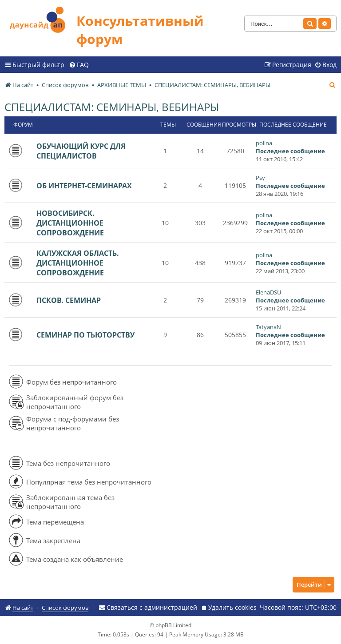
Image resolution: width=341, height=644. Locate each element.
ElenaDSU (268, 292)
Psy (260, 178)
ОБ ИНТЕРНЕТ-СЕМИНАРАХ (84, 186)
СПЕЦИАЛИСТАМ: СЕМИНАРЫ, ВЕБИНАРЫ (112, 107)
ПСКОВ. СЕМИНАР (69, 300)
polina (264, 143)
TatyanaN (268, 327)
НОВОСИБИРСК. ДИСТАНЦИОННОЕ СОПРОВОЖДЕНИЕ (70, 223)
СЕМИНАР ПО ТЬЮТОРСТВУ (85, 335)
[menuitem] (79, 65)
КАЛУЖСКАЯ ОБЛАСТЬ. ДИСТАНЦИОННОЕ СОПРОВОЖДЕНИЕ (78, 263)
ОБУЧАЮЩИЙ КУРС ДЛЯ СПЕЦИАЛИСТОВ (81, 151)
